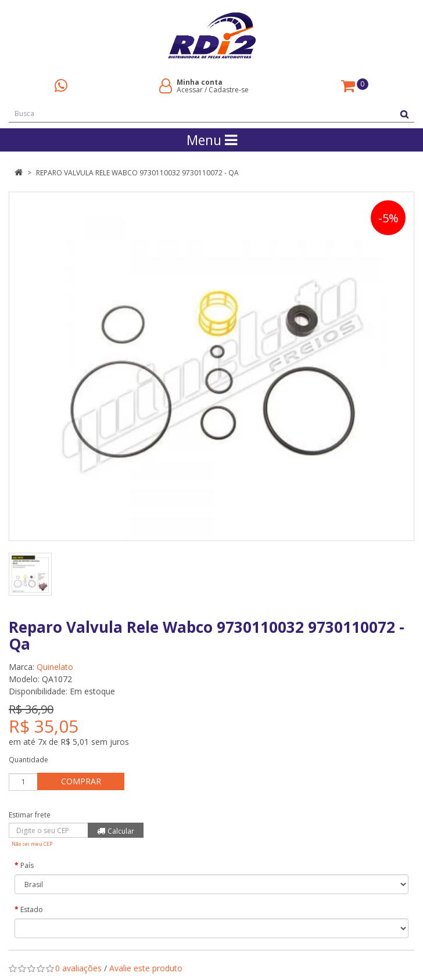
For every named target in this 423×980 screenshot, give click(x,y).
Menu (212, 140)
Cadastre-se (229, 90)
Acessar (190, 90)
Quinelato (55, 667)
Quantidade (28, 760)
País (27, 865)
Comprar (81, 781)
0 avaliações (78, 968)
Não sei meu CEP (32, 844)
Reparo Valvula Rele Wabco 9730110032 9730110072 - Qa (137, 173)
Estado (32, 909)
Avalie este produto (146, 968)
